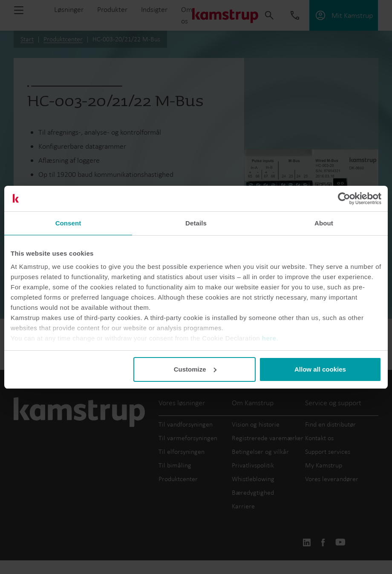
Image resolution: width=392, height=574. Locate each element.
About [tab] (324, 223)
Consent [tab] (68, 223)
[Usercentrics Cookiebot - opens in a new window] (344, 199)
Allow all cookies (320, 369)
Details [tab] (196, 223)
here (269, 338)
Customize (195, 369)
